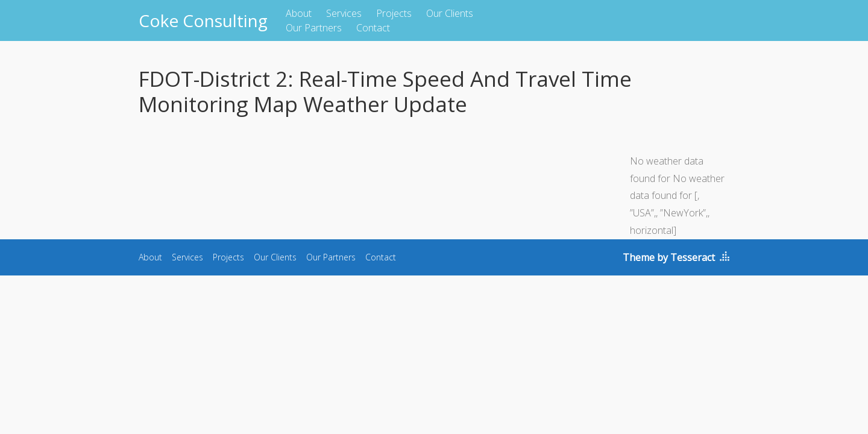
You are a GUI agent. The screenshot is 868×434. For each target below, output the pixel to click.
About (299, 13)
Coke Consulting (203, 20)
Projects (394, 13)
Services (344, 13)
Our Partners (314, 28)
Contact (373, 28)
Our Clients (450, 13)
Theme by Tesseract (669, 257)
